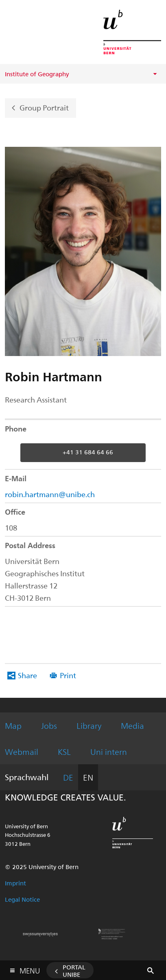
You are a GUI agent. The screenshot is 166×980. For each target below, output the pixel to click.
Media (132, 725)
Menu (30, 969)
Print (68, 675)
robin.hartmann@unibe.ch (50, 494)
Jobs (49, 725)
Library (89, 725)
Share (27, 675)
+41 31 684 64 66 (88, 452)
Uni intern (109, 751)
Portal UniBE (74, 971)
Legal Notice (22, 899)
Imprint (15, 883)
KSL (64, 751)
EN (88, 777)
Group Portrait (44, 107)
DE (68, 777)
